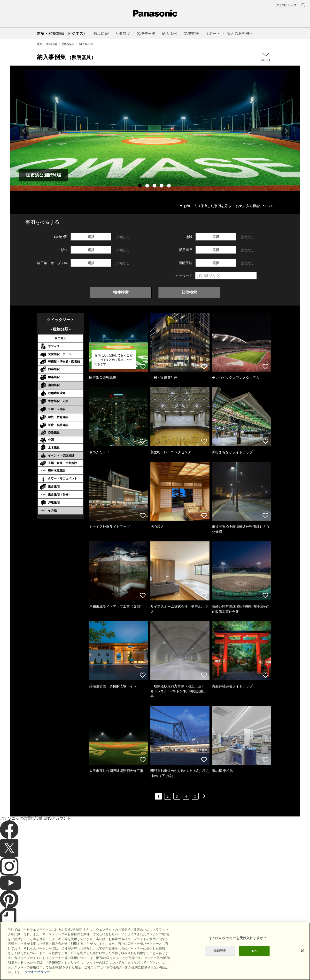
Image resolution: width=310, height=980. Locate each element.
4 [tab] (162, 186)
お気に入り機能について (255, 206)
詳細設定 (220, 961)
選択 (91, 237)
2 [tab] (148, 186)
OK (254, 961)
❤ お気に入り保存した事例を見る (205, 206)
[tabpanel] (155, 131)
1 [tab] (140, 186)
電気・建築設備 (47, 44)
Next (286, 131)
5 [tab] (170, 186)
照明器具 (68, 44)
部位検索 (189, 292)
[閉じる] (302, 960)
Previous (24, 131)
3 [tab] (155, 186)
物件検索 (121, 292)
